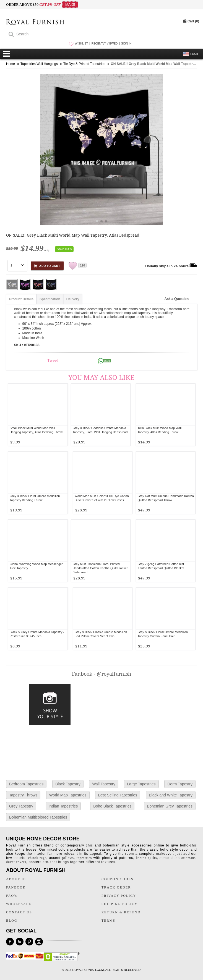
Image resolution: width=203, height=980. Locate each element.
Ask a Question (177, 299)
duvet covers (16, 862)
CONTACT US (19, 912)
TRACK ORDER (116, 887)
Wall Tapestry (104, 784)
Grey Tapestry (21, 806)
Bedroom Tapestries (26, 784)
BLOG (12, 921)
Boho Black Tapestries (112, 806)
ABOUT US (16, 879)
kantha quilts (146, 858)
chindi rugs (37, 858)
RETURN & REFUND (121, 912)
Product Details (21, 299)
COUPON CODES (118, 879)
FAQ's (12, 896)
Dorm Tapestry (180, 784)
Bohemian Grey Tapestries (170, 806)
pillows (68, 858)
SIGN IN (126, 44)
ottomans (189, 858)
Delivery (73, 299)
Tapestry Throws (23, 795)
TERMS (108, 921)
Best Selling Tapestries (118, 795)
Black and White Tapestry (171, 795)
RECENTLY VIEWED (105, 44)
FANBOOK (16, 887)
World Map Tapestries (68, 795)
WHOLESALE (19, 904)
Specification (50, 299)
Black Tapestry (68, 784)
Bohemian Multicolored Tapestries (38, 817)
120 (82, 265)
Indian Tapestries (63, 806)
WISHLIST (81, 44)
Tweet (53, 360)
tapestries (84, 858)
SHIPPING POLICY (119, 904)
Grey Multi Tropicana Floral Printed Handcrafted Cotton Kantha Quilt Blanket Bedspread (100, 568)
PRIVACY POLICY (119, 896)
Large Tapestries (141, 784)
